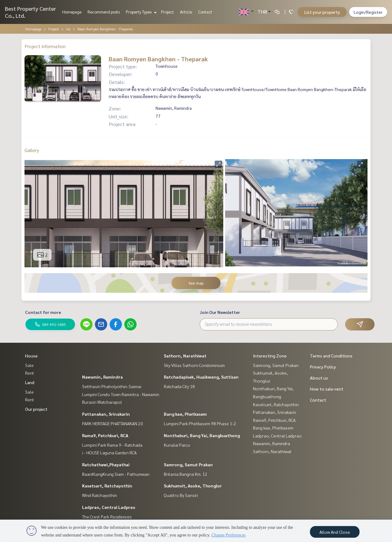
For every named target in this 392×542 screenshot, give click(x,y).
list (68, 29)
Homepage (72, 12)
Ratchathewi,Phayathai (106, 464)
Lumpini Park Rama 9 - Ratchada (112, 445)
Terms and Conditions (331, 356)
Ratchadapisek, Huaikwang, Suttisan (201, 377)
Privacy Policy (323, 367)
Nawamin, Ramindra (102, 377)
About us (319, 378)
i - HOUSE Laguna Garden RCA (109, 452)
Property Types (140, 12)
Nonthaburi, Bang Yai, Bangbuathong (202, 435)
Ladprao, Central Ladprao (109, 507)
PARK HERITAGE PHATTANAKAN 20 (113, 423)
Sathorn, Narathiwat (185, 356)
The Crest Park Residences (107, 517)
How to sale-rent (327, 389)
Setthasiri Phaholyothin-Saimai (112, 386)
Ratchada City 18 (179, 386)
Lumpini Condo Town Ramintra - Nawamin (121, 394)
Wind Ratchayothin (100, 495)
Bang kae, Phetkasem (185, 414)
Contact (205, 12)
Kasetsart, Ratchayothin (107, 486)
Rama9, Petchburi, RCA (105, 435)
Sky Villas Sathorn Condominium (194, 365)
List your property (322, 12)
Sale (29, 365)
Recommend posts (104, 12)
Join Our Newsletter (220, 312)
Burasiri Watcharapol (102, 402)
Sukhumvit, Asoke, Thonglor (193, 486)
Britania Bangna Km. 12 (186, 474)
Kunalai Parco (177, 445)
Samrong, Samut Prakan (188, 464)
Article (186, 12)
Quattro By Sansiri (181, 495)
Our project (36, 409)
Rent (30, 373)
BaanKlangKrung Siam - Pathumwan (116, 474)
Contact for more (43, 312)
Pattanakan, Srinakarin (106, 414)
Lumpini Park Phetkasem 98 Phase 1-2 (200, 423)
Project (168, 12)
